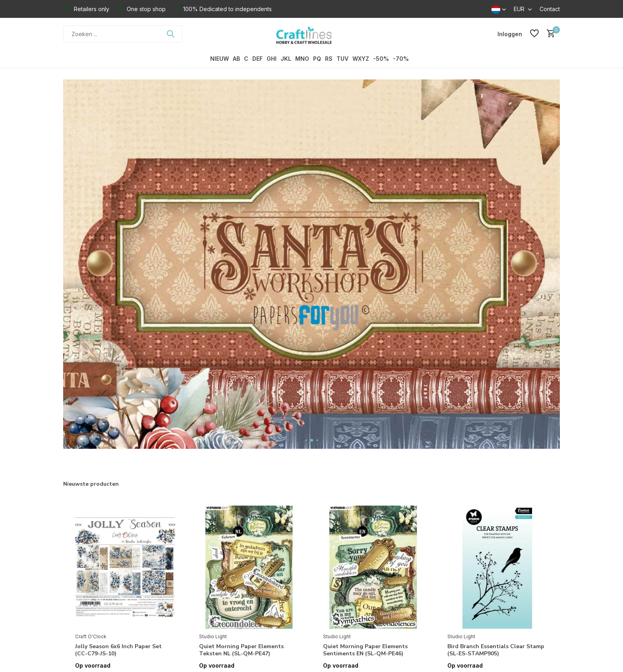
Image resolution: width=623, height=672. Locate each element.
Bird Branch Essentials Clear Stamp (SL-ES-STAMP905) (496, 650)
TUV (342, 59)
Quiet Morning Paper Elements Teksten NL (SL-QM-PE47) (241, 650)
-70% (401, 59)
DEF (257, 59)
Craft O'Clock (91, 636)
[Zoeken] (123, 34)
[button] (306, 440)
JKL (286, 59)
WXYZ (361, 59)
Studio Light (213, 636)
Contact (550, 9)
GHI (272, 59)
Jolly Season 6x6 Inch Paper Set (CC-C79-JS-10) (118, 650)
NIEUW (220, 59)
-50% (381, 59)
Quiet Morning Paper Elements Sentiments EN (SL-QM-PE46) (365, 650)
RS (329, 59)
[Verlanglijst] (534, 34)
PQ (317, 59)
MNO (302, 59)
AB (236, 59)
